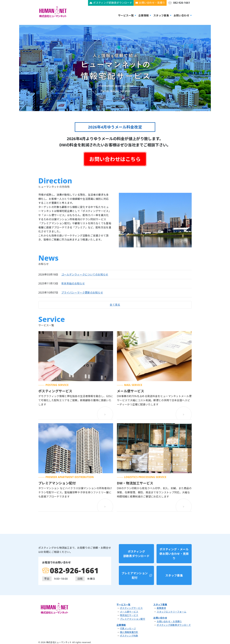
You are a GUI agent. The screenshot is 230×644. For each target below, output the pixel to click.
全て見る (115, 305)
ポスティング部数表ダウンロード (113, 3)
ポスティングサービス (131, 607)
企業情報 (144, 15)
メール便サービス (129, 611)
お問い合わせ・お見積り (169, 620)
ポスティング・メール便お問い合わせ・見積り (174, 557)
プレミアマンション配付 (135, 576)
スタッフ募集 (161, 15)
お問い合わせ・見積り (152, 3)
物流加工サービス (129, 614)
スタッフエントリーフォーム (171, 611)
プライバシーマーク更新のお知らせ (82, 292)
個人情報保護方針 (129, 631)
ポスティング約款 (129, 635)
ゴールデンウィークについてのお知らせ (85, 274)
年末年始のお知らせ (73, 283)
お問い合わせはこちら (115, 159)
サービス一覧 (126, 15)
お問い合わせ (181, 15)
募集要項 (161, 607)
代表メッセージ (128, 627)
